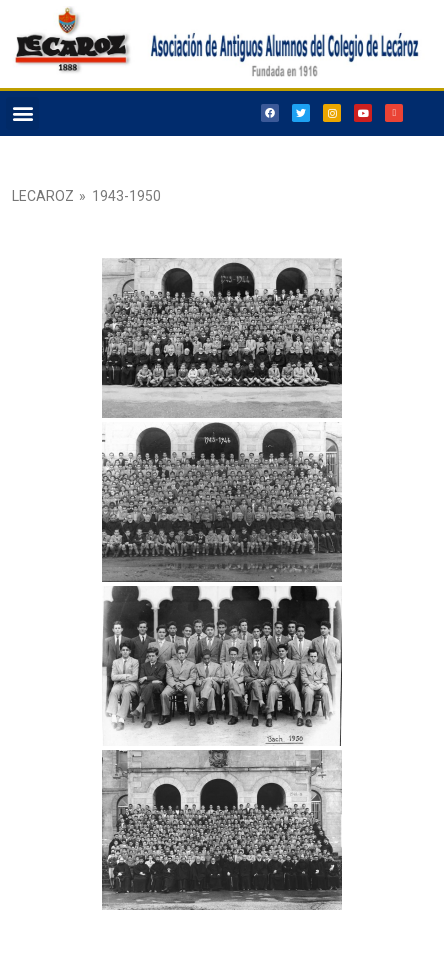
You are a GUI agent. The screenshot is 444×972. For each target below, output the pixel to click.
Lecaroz (43, 196)
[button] (22, 113)
